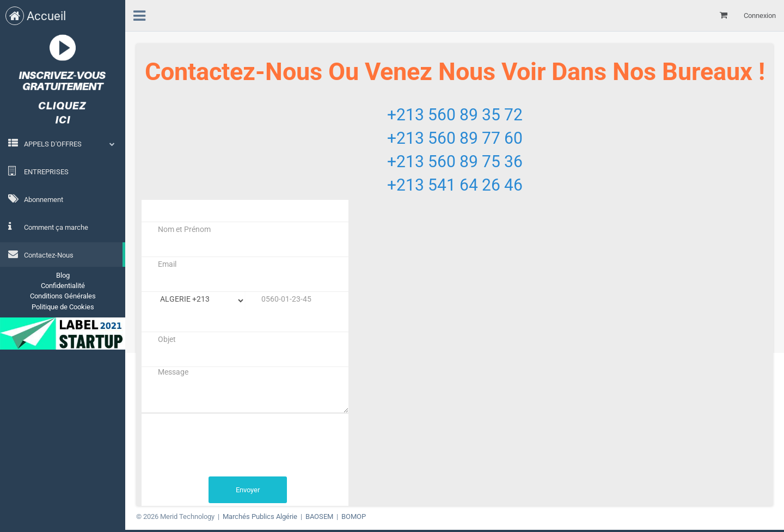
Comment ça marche (48, 227)
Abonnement (36, 199)
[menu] (139, 14)
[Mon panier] (724, 16)
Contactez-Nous (41, 254)
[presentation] (224, 445)
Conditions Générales (63, 296)
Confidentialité (63, 286)
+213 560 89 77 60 (455, 138)
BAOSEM (319, 516)
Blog (63, 275)
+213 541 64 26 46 (455, 185)
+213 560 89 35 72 (455, 115)
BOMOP (354, 516)
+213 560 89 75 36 (455, 161)
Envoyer (248, 490)
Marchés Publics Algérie (260, 516)
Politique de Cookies (63, 307)
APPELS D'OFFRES (53, 144)
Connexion (760, 16)
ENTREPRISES (38, 171)
